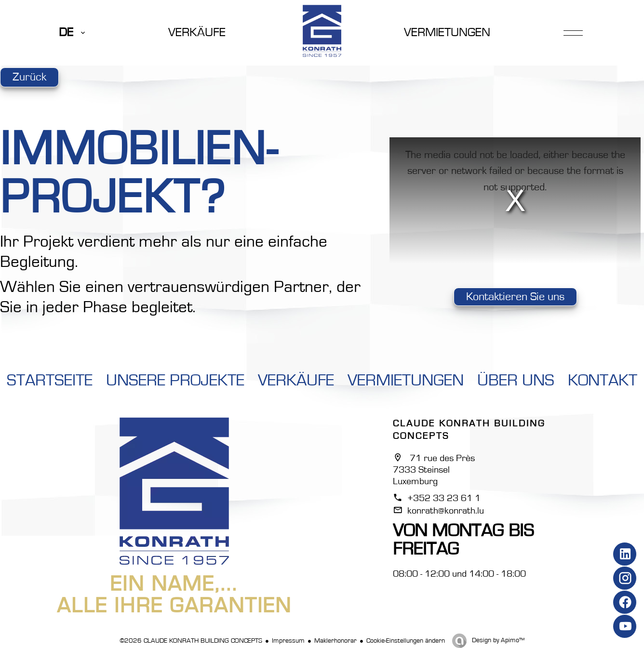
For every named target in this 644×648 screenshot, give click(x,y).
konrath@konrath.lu (446, 511)
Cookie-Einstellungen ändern (406, 641)
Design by (497, 640)
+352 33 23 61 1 (444, 498)
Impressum (288, 641)
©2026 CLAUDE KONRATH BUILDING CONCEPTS (191, 641)
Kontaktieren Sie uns (515, 297)
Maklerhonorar (335, 641)
